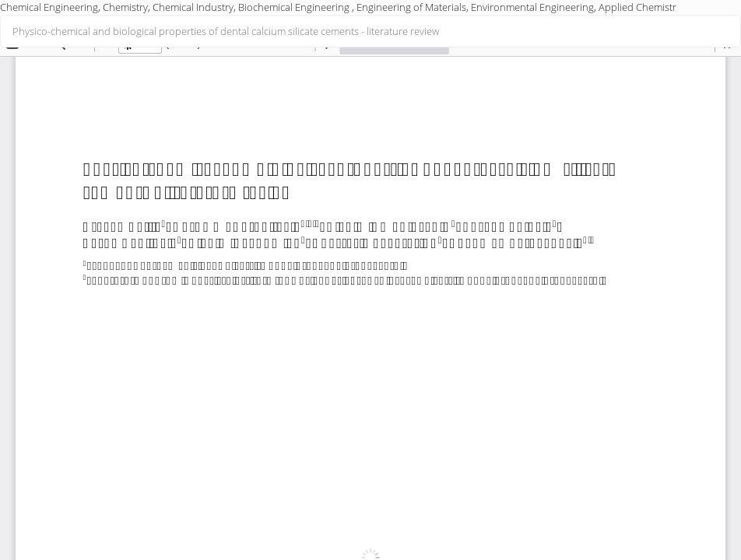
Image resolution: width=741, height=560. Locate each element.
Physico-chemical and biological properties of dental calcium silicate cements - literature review (226, 31)
